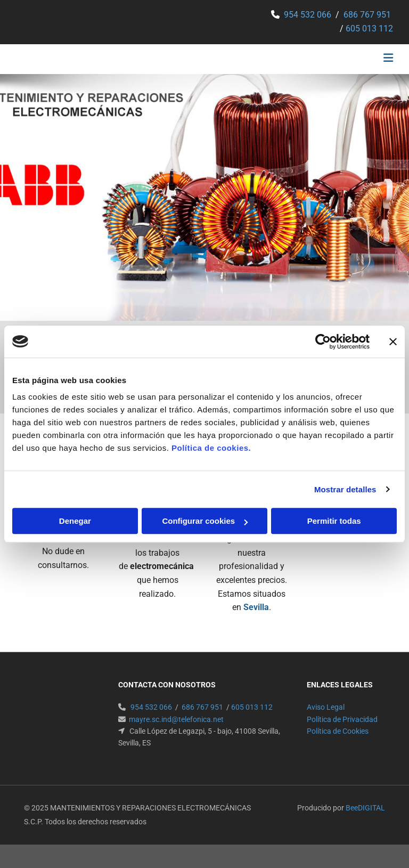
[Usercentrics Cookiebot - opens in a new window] (323, 342)
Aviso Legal (326, 707)
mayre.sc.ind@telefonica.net (176, 719)
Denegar (75, 521)
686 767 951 (367, 15)
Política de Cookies (338, 731)
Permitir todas (334, 521)
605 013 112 (369, 29)
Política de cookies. (211, 448)
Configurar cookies (205, 521)
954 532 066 (308, 15)
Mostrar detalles (345, 489)
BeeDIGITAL (365, 808)
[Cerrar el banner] (393, 342)
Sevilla (256, 607)
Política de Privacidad (342, 719)
